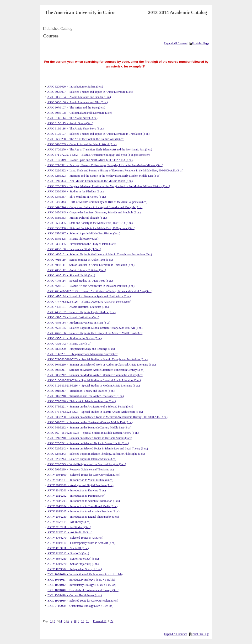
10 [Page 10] (83, 621)
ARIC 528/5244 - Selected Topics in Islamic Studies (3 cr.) (82, 459)
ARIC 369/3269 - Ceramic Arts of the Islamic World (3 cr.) (82, 144)
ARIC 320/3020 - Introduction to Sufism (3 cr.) (75, 87)
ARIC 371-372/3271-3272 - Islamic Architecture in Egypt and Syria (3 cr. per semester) (98, 155)
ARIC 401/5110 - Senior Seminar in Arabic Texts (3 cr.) (80, 260)
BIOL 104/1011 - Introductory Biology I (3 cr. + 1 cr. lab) (81, 580)
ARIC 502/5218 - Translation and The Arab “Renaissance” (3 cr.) (86, 396)
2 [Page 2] (54, 621)
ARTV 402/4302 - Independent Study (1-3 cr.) (75, 569)
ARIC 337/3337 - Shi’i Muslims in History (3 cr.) (76, 197)
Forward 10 (100, 621)
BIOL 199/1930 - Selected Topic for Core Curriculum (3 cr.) (83, 601)
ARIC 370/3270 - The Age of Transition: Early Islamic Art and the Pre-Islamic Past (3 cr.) (100, 149)
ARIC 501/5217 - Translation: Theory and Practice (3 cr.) (81, 391)
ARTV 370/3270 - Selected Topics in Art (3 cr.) (75, 538)
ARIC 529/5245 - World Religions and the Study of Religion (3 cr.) (87, 464)
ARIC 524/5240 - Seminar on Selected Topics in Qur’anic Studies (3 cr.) (90, 438)
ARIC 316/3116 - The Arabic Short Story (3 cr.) (75, 129)
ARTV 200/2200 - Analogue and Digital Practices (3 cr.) (80, 485)
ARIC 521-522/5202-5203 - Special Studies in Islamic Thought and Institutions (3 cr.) (97, 359)
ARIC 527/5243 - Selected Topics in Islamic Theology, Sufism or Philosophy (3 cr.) (96, 454)
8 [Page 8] (75, 621)
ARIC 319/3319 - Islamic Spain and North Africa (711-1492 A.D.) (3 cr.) (90, 160)
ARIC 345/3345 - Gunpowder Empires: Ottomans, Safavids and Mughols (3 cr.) (94, 212)
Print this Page (199, 43)
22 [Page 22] (112, 621)
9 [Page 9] (78, 621)
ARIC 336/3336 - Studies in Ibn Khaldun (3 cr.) (75, 191)
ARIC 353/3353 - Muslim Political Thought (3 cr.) (77, 218)
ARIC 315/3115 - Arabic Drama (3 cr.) (70, 123)
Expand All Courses (175, 43)
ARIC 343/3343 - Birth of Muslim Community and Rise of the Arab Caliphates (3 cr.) (97, 202)
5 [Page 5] (65, 621)
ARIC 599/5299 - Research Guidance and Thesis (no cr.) (80, 469)
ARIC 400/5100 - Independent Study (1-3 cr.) (74, 249)
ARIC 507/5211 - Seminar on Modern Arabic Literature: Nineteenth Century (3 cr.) (96, 370)
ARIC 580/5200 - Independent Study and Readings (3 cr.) (81, 349)
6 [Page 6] (68, 621)
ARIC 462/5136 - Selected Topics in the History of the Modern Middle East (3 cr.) (95, 333)
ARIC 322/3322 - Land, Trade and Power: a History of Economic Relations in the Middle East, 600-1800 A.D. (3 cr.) (115, 170)
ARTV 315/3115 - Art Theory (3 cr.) (69, 522)
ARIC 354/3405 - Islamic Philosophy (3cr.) (73, 239)
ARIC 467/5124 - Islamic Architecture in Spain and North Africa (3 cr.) (89, 296)
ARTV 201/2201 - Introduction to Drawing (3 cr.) (76, 490)
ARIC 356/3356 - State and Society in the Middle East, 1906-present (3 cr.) (91, 228)
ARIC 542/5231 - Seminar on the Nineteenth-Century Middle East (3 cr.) (90, 422)
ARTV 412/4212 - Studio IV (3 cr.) (68, 553)
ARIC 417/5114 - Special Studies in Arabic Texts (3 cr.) (80, 281)
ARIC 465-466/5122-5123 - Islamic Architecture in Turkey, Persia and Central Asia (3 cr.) (100, 291)
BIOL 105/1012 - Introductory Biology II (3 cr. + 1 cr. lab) (82, 585)
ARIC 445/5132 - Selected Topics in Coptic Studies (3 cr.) (81, 312)
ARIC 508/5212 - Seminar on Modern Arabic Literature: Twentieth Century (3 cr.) (95, 375)
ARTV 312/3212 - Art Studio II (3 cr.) (70, 532)
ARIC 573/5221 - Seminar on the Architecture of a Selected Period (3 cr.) (90, 407)
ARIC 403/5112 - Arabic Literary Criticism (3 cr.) (77, 270)
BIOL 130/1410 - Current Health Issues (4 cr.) (75, 595)
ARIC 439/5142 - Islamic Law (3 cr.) (69, 344)
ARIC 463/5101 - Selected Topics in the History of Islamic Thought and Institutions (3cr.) (100, 254)
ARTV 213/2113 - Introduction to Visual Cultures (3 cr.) (80, 480)
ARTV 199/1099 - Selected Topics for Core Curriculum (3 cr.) (84, 475)
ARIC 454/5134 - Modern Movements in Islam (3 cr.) (79, 323)
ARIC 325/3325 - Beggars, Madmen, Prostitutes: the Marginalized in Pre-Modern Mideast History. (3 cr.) (109, 186)
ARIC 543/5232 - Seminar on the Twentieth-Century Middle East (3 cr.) (89, 428)
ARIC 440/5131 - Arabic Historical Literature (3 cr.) (78, 307)
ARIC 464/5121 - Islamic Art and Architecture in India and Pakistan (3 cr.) (91, 286)
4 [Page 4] (61, 621)
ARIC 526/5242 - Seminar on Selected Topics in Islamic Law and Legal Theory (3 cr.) (98, 448)
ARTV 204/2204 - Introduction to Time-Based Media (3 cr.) (82, 506)
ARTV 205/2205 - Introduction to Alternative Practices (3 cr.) (83, 511)
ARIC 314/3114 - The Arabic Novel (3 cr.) (72, 118)
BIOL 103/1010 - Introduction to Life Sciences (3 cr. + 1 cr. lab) (85, 574)
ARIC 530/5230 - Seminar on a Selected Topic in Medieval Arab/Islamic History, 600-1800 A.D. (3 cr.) (107, 417)
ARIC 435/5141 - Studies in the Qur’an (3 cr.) (74, 338)
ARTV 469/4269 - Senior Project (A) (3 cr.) (73, 559)
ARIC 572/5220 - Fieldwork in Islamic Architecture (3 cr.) (82, 401)
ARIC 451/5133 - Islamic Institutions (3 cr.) (73, 317)
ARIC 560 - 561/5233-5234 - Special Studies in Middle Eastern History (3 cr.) (93, 433)
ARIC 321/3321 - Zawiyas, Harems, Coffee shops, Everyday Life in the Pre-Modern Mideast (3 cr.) (105, 165)
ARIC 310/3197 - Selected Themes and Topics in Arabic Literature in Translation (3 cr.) (98, 134)
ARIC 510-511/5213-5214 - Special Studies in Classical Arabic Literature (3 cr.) (94, 380)
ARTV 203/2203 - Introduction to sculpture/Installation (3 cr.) (84, 501)
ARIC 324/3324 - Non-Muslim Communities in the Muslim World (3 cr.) (90, 181)
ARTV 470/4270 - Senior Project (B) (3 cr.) (73, 564)
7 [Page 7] (72, 621)
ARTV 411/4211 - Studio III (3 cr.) (68, 548)
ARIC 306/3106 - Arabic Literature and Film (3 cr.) (78, 102)
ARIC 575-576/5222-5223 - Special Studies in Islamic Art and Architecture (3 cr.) (95, 412)
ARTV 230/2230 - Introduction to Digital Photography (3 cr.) (83, 517)
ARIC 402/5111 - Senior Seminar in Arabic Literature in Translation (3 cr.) (91, 265)
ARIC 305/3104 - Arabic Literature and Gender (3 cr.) (79, 97)
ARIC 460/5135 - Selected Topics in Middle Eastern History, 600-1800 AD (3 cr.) (95, 328)
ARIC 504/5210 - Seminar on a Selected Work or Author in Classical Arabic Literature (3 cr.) (102, 365)
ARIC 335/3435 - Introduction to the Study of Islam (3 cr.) (82, 244)
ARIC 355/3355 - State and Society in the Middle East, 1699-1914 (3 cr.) (90, 223)
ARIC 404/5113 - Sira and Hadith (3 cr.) (71, 275)
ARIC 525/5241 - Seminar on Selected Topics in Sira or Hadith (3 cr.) (88, 443)
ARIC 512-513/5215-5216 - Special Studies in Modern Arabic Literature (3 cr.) (94, 386)
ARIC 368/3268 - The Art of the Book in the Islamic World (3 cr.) (86, 139)
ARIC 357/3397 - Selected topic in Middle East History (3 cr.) (84, 233)
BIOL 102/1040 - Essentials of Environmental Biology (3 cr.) (83, 590)
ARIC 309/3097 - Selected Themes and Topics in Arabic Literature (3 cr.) (90, 92)
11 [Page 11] (87, 621)
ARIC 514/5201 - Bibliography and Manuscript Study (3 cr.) (83, 354)
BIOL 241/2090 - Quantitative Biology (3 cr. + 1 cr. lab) (80, 606)
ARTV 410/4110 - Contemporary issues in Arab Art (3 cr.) (81, 543)
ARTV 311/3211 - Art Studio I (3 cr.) (69, 527)
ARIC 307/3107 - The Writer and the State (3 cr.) (76, 108)
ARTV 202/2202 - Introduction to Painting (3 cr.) (76, 496)
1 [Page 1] (51, 621)
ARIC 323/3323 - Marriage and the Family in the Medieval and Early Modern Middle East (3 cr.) (104, 176)
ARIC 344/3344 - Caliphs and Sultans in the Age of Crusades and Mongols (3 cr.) (95, 207)
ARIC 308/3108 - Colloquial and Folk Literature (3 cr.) (80, 113)
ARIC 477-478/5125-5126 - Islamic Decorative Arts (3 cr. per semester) (89, 302)
